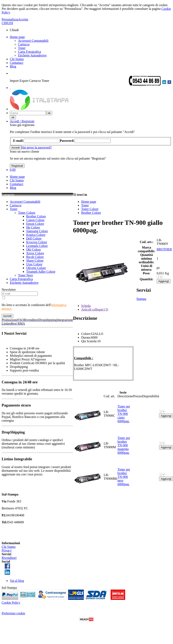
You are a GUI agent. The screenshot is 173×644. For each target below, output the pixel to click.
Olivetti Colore (36, 268)
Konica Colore (36, 235)
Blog (13, 66)
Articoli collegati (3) (95, 309)
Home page (17, 37)
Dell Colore (34, 238)
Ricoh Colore (35, 257)
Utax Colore (34, 264)
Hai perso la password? (37, 147)
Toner (22, 48)
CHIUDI (7, 23)
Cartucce (24, 44)
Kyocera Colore (37, 242)
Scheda (86, 306)
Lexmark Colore (37, 246)
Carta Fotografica (29, 52)
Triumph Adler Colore (41, 272)
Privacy (7, 550)
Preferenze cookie (13, 613)
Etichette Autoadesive (32, 55)
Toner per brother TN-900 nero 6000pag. (124, 477)
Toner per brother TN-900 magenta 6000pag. (124, 445)
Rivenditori (9, 558)
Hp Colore (33, 227)
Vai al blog (17, 581)
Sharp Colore (35, 261)
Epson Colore (35, 224)
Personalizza (10, 19)
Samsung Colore (37, 231)
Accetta (23, 19)
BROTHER (164, 249)
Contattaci (17, 63)
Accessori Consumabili (33, 41)
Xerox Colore (35, 253)
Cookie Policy (11, 603)
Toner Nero (25, 275)
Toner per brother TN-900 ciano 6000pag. (124, 414)
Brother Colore (36, 216)
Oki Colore (34, 249)
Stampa (141, 299)
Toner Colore (27, 213)
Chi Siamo (17, 59)
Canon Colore (35, 220)
